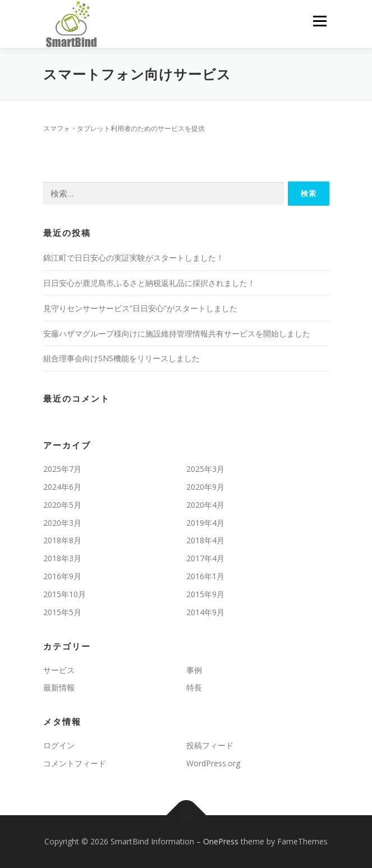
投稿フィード (210, 745)
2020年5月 (62, 505)
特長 (194, 687)
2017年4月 (205, 558)
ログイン (59, 745)
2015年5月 (62, 612)
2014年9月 (205, 612)
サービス (59, 670)
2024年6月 (62, 487)
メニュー (320, 21)
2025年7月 (62, 469)
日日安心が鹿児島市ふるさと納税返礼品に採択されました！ (149, 283)
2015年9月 (205, 594)
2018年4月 (205, 540)
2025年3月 (205, 469)
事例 (194, 670)
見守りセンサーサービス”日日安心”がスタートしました (140, 308)
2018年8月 (62, 540)
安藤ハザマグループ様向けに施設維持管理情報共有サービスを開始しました (177, 333)
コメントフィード (75, 763)
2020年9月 (205, 487)
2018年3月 (62, 558)
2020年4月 (205, 505)
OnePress (221, 841)
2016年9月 (62, 576)
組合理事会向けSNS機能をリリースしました (121, 358)
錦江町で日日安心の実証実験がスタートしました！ (134, 258)
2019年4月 (205, 523)
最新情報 (59, 687)
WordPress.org (213, 763)
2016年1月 (205, 576)
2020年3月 (62, 523)
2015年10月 (65, 594)
